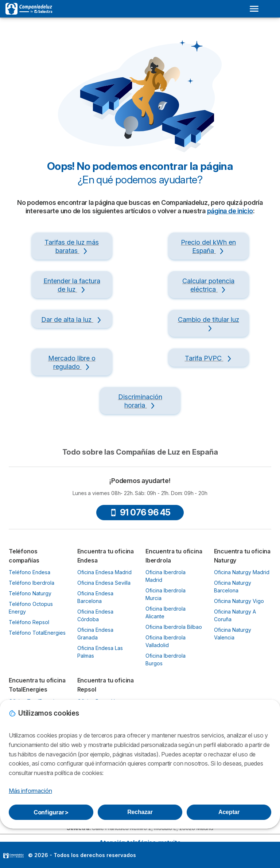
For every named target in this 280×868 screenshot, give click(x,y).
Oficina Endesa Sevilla (104, 583)
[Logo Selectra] (29, 9)
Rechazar (140, 812)
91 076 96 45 (140, 512)
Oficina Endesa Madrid (104, 572)
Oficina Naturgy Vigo (239, 601)
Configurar (51, 812)
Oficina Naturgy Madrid (242, 572)
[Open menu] (254, 9)
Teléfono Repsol (29, 622)
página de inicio (230, 211)
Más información (30, 791)
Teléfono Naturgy (30, 593)
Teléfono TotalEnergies (37, 633)
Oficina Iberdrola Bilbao (174, 627)
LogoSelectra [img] (13, 856)
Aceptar (229, 812)
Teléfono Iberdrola (32, 583)
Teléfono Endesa (30, 572)
